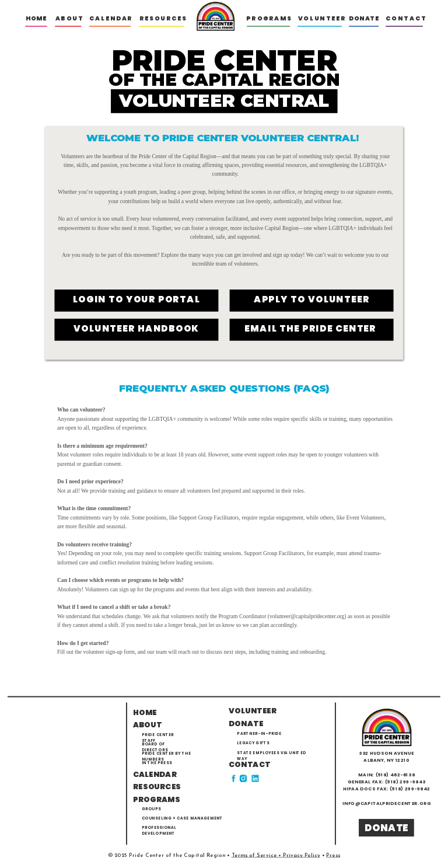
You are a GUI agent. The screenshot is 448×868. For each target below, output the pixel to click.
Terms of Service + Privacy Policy (276, 855)
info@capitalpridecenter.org (387, 803)
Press (333, 855)
